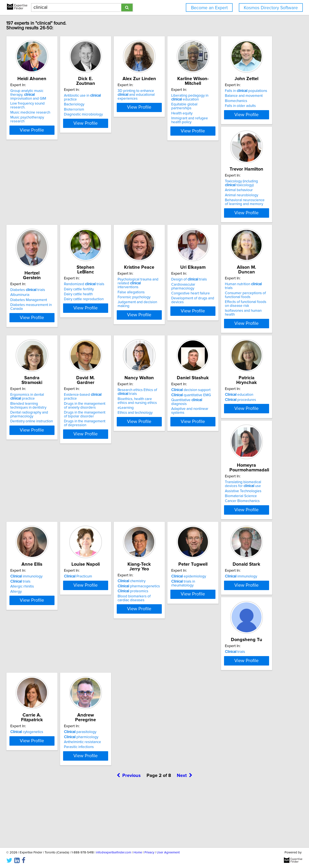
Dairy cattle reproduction (243, 223)
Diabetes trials (176, 214)
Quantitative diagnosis (182, 443)
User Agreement (168, 852)
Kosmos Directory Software (271, 8)
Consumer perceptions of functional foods (179, 327)
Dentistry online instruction (244, 347)
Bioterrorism (104, 106)
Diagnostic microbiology (114, 111)
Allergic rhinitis (106, 556)
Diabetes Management (177, 224)
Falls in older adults (45, 223)
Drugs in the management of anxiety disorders (53, 440)
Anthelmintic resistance (48, 781)
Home (138, 852)
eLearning (102, 451)
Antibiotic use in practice (120, 96)
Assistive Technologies (48, 557)
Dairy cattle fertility (238, 213)
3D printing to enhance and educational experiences (183, 97)
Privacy (149, 852)
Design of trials (112, 321)
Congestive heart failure (114, 331)
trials (104, 550)
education (237, 433)
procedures (239, 438)
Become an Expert (209, 8)
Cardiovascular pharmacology (118, 325)
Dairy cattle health (237, 218)
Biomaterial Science (46, 562)
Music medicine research (50, 109)
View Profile (57, 131)
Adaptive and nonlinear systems (184, 448)
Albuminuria (168, 219)
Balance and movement (49, 213)
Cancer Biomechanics (47, 567)
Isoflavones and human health (182, 343)
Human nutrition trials (181, 321)
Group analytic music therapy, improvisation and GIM (54, 97)
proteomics (238, 556)
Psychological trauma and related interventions (56, 322)
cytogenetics (239, 658)
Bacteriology (104, 100)
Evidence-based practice (55, 433)
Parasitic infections (45, 786)
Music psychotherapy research (54, 114)
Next (185, 831)
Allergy (100, 561)
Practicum (173, 546)
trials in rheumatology (53, 663)
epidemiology (47, 658)
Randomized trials (243, 208)
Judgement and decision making (56, 339)
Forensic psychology (46, 334)
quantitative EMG (178, 438)
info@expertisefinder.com (114, 852)
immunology (110, 546)
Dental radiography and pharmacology (242, 340)
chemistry (237, 546)
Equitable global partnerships (247, 104)
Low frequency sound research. (55, 104)
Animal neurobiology (111, 222)
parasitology (46, 771)
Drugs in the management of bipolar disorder (53, 449)
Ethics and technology (112, 456)
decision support (178, 433)
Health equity (234, 109)
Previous (129, 831)
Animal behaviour (108, 217)
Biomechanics (41, 218)
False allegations (43, 329)
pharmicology (47, 775)
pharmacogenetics (244, 550)
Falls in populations (51, 208)
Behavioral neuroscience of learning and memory (116, 229)
